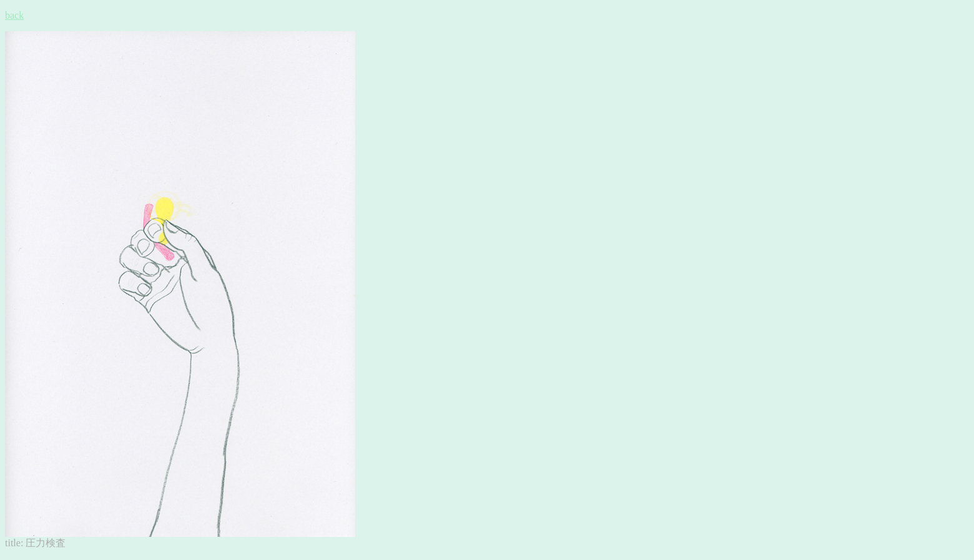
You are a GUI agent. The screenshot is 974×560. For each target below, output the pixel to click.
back (14, 15)
